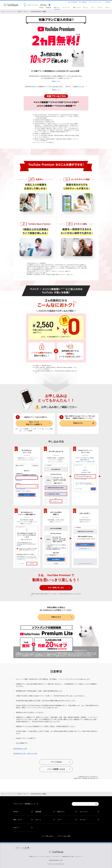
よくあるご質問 (66, 836)
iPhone (16, 812)
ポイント (38, 820)
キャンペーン (84, 812)
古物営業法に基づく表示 (68, 856)
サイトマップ (79, 856)
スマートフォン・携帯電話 (15, 12)
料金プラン (26, 12)
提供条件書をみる (20, 749)
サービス (83, 820)
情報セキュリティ (34, 856)
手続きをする (78, 423)
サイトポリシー (56, 856)
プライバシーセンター (46, 856)
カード (60, 820)
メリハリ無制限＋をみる (56, 769)
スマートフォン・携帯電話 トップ (24, 804)
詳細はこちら (56, 81)
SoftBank (11, 5)
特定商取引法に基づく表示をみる (25, 754)
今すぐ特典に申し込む (56, 588)
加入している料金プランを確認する (34, 423)
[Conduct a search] (83, 804)
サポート (16, 828)
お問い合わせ (49, 836)
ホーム (5, 12)
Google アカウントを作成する (85, 462)
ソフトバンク (56, 852)
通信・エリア (18, 820)
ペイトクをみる (56, 762)
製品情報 (38, 812)
